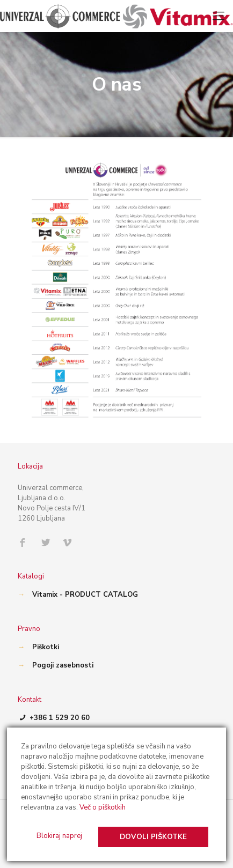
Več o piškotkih (103, 807)
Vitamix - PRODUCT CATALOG (85, 595)
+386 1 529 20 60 (54, 718)
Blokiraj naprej (59, 836)
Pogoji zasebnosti (63, 665)
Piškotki (46, 647)
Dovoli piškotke (153, 837)
